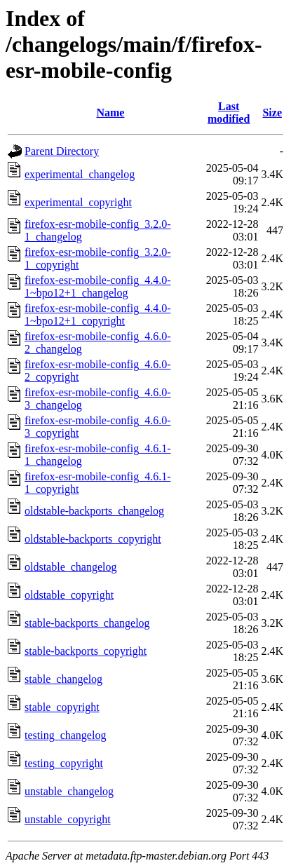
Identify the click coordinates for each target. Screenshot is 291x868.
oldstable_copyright (69, 595)
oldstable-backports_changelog (94, 511)
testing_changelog (65, 735)
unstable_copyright (68, 819)
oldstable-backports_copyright (93, 539)
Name (110, 113)
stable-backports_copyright (86, 651)
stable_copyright (62, 707)
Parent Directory (62, 151)
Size (272, 113)
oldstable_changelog (71, 567)
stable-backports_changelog (87, 623)
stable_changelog (63, 679)
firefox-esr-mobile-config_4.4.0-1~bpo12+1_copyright (98, 314)
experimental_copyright (78, 202)
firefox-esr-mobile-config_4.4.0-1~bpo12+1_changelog (98, 286)
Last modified (229, 113)
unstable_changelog (69, 791)
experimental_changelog (80, 174)
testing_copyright (64, 763)
